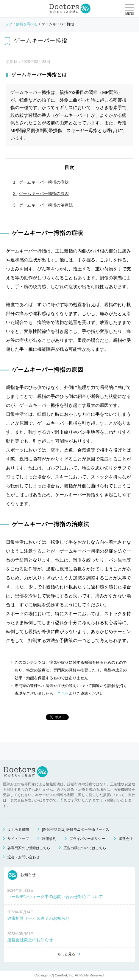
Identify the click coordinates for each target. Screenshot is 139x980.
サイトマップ (18, 839)
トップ (7, 24)
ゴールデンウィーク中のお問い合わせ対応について (55, 897)
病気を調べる (27, 24)
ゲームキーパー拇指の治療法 (46, 205)
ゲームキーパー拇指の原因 (44, 193)
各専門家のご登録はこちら (29, 848)
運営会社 (126, 839)
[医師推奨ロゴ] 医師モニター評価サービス (76, 829)
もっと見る (66, 954)
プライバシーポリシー (87, 839)
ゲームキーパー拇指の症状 (44, 182)
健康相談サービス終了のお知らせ (38, 918)
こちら (63, 693)
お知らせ (22, 875)
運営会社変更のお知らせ (30, 940)
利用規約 (49, 839)
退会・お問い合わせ (24, 857)
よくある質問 (18, 829)
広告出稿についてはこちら (85, 848)
